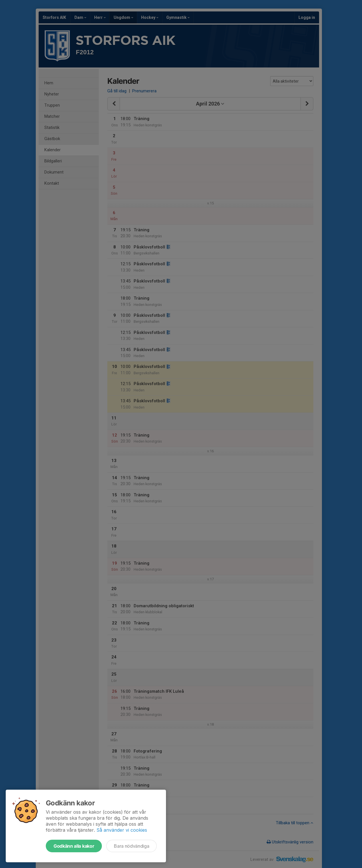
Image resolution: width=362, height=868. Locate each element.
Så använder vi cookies (122, 830)
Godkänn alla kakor (74, 846)
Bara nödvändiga (131, 846)
